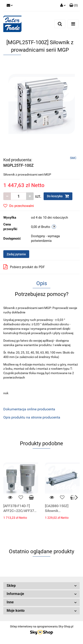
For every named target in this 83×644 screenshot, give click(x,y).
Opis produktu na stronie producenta (32, 417)
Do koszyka (58, 196)
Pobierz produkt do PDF (24, 267)
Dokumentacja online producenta (29, 409)
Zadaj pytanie (16, 254)
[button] (74, 6)
